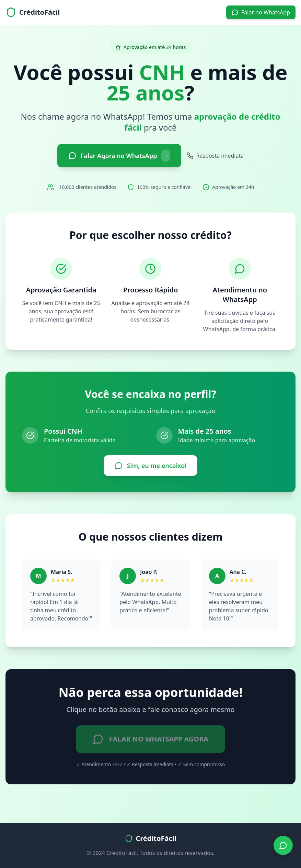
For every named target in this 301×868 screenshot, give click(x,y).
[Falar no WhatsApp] (283, 845)
